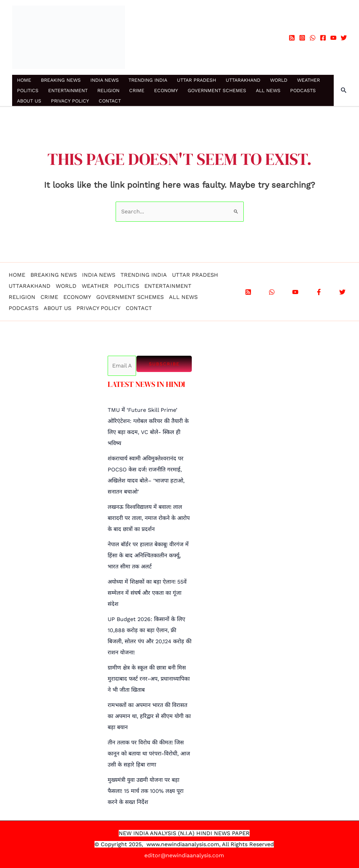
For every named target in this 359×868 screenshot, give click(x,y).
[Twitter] (344, 38)
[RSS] (292, 38)
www (153, 844)
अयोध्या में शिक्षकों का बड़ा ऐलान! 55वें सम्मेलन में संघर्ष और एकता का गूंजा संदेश (147, 593)
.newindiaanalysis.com (189, 844)
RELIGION (108, 90)
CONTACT (110, 101)
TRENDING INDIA (148, 80)
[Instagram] (302, 38)
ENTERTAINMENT (68, 90)
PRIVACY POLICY (70, 101)
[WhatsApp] (313, 38)
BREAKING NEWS (61, 80)
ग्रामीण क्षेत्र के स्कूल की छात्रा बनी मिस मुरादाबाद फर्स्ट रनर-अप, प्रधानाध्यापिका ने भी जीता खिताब (149, 679)
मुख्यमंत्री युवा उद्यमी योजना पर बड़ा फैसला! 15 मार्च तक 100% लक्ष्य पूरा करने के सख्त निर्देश (146, 791)
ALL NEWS (268, 90)
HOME (24, 80)
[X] (342, 292)
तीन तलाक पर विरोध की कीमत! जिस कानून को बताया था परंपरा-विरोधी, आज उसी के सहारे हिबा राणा (149, 754)
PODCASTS (303, 90)
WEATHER (308, 80)
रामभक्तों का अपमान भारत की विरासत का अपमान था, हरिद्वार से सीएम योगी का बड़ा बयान (149, 716)
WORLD (279, 80)
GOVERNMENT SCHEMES (217, 90)
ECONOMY (166, 90)
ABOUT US (29, 101)
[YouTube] (333, 38)
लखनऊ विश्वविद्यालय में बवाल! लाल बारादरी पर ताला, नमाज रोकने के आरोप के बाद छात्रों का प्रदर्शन (149, 518)
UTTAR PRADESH (196, 80)
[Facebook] (323, 38)
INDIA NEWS (105, 80)
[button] (344, 90)
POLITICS (28, 90)
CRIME (137, 90)
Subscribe (164, 364)
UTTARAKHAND (243, 80)
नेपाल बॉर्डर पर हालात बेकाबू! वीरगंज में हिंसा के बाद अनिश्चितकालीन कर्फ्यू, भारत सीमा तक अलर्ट (148, 555)
